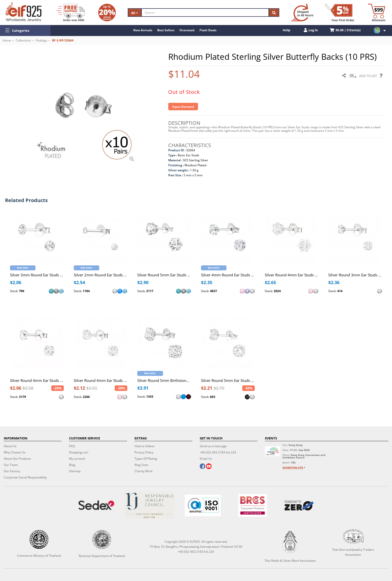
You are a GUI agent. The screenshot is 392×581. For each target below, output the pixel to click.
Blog (72, 465)
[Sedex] (96, 505)
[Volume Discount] (107, 13)
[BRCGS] (253, 505)
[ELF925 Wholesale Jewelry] (23, 12)
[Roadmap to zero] (299, 505)
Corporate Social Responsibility (25, 477)
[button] (25, 31)
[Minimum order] (377, 13)
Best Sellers (166, 30)
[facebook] (202, 467)
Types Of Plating (146, 459)
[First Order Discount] (340, 13)
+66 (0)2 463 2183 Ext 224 (218, 452)
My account (77, 459)
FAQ (72, 446)
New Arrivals (143, 30)
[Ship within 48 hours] (302, 13)
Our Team (11, 465)
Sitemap (75, 471)
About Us (10, 446)
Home (7, 40)
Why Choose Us (15, 452)
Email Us (206, 459)
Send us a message (213, 446)
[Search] (205, 13)
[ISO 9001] (203, 505)
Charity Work (143, 471)
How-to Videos (144, 446)
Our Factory (12, 471)
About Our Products (17, 459)
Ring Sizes (141, 465)
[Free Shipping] (70, 13)
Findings (41, 40)
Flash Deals (208, 30)
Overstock (187, 30)
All (135, 13)
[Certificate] (149, 505)
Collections (23, 40)
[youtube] (209, 467)
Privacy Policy (144, 452)
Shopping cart (79, 452)
